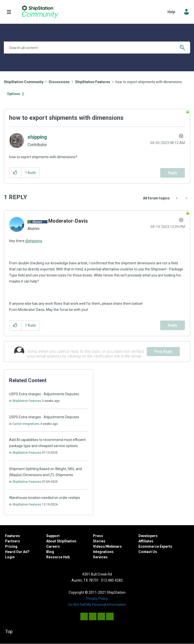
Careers (53, 546)
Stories (99, 541)
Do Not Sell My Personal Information (97, 605)
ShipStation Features (93, 82)
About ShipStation (61, 541)
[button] (15, 173)
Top (9, 631)
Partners (13, 541)
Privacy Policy (97, 599)
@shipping (34, 241)
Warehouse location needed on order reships (45, 498)
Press (98, 536)
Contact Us (148, 552)
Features (13, 536)
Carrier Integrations (26, 424)
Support (53, 536)
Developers (148, 536)
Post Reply (163, 352)
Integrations (103, 552)
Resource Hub (58, 557)
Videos (99, 546)
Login (10, 557)
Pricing (11, 546)
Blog (50, 552)
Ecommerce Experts (155, 546)
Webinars (114, 546)
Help (171, 12)
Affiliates (146, 541)
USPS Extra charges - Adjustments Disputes (44, 394)
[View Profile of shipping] (37, 137)
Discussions (59, 82)
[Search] (97, 48)
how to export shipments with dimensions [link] (149, 82)
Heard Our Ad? (17, 552)
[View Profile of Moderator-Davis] (68, 221)
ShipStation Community (40, 12)
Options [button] (14, 94)
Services (100, 557)
